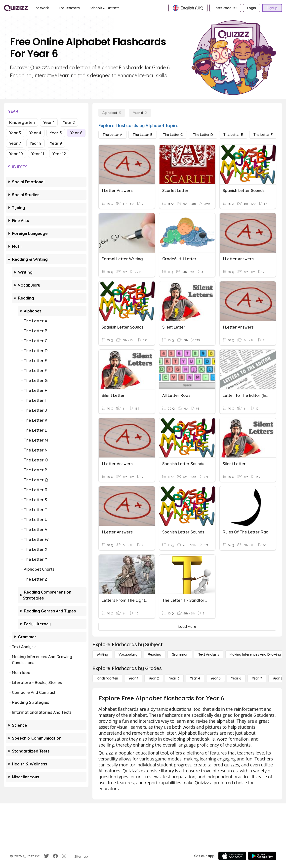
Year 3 (15, 133)
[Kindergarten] (107, 678)
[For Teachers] (69, 8)
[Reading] (155, 654)
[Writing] (102, 654)
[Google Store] (262, 856)
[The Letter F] (263, 135)
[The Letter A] (112, 135)
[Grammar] (180, 654)
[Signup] (272, 8)
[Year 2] (154, 678)
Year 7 (15, 143)
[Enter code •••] (225, 8)
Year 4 (35, 133)
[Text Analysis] (209, 654)
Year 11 (38, 154)
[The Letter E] (233, 135)
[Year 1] (133, 678)
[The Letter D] (203, 135)
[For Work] (41, 8)
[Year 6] (140, 113)
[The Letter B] (143, 135)
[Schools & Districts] (104, 8)
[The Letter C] (173, 135)
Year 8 (36, 143)
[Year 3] (174, 678)
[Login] (252, 8)
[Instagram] (64, 856)
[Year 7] (257, 678)
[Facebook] (55, 856)
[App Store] (232, 856)
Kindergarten (22, 122)
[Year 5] (216, 678)
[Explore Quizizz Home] (16, 8)
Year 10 (16, 154)
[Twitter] (46, 856)
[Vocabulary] (128, 654)
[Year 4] (195, 678)
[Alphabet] (112, 113)
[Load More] (187, 627)
